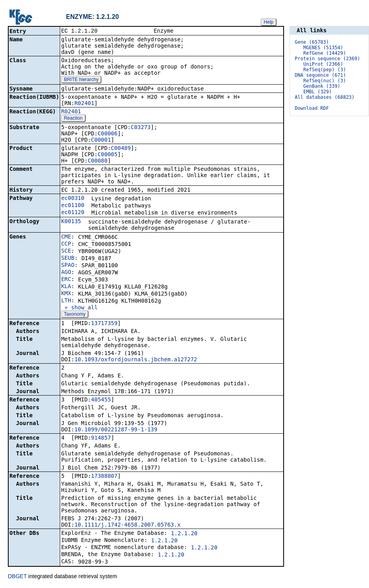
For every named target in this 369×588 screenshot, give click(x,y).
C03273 (141, 128)
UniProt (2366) (323, 64)
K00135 (71, 222)
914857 (101, 438)
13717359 (104, 324)
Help (268, 22)
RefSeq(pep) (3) (325, 70)
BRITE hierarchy (81, 80)
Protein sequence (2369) (327, 59)
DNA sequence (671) (320, 75)
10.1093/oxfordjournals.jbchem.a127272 (136, 360)
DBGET (17, 577)
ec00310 (73, 199)
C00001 (101, 141)
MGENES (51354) (323, 48)
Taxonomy (75, 315)
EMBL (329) (317, 92)
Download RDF (312, 108)
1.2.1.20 (184, 534)
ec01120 (73, 213)
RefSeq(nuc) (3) (325, 81)
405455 (101, 400)
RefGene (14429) (325, 53)
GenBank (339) (322, 86)
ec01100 (73, 206)
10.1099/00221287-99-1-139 (116, 430)
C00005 (108, 155)
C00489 (121, 149)
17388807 (104, 477)
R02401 (84, 104)
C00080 (98, 161)
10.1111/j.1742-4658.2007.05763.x (127, 525)
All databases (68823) (325, 97)
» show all (79, 308)
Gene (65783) (312, 42)
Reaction (73, 119)
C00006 (108, 134)
